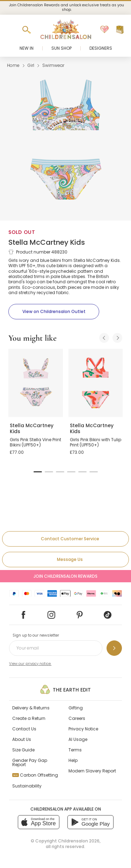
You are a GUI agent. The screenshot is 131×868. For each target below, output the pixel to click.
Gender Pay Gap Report (30, 762)
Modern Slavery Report (92, 771)
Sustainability (27, 786)
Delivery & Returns (31, 708)
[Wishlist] (104, 30)
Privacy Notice (83, 729)
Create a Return (29, 718)
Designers (101, 48)
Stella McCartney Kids (47, 242)
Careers (77, 718)
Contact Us (24, 729)
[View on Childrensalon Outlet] (54, 312)
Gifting (76, 708)
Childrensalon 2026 (79, 841)
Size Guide (23, 750)
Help (73, 760)
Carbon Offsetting (35, 775)
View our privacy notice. (30, 664)
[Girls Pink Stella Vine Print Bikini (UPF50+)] (36, 383)
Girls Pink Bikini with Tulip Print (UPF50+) (96, 442)
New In (27, 48)
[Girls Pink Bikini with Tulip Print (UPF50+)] (96, 383)
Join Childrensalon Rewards (65, 576)
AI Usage (78, 739)
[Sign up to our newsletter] (114, 648)
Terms (75, 750)
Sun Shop (61, 48)
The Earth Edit (65, 689)
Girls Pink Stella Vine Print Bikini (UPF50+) (35, 442)
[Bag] (120, 30)
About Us (22, 739)
